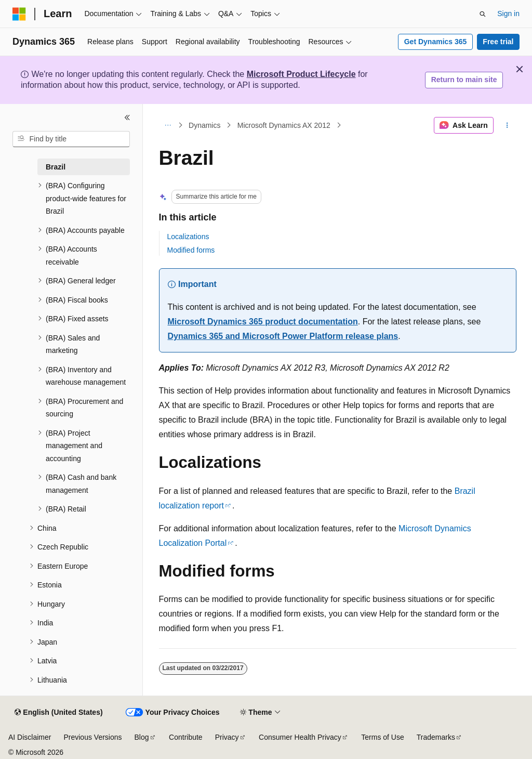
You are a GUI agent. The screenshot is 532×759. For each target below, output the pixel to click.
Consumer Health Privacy (300, 737)
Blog (142, 737)
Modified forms (191, 250)
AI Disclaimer (30, 737)
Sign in (508, 14)
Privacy (227, 737)
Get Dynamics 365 (436, 42)
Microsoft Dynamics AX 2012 (284, 125)
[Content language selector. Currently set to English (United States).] (58, 713)
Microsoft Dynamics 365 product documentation (263, 322)
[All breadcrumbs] (168, 125)
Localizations (188, 237)
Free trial (498, 42)
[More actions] (507, 125)
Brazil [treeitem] (56, 167)
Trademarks (436, 737)
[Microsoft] (19, 14)
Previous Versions (92, 737)
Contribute (186, 737)
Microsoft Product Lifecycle (301, 74)
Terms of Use (382, 737)
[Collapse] (127, 117)
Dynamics (204, 125)
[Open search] (483, 14)
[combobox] (71, 139)
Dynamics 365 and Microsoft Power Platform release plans (283, 336)
